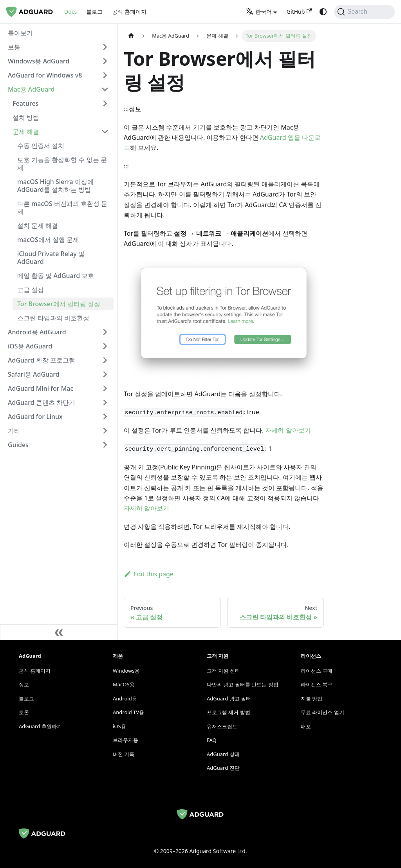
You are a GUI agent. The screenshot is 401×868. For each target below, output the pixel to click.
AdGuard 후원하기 (40, 726)
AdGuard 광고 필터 (229, 698)
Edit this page (149, 574)
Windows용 (126, 671)
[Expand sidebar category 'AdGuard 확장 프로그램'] (105, 360)
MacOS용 (124, 684)
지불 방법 (312, 698)
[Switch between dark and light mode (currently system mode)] (323, 12)
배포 (306, 726)
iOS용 (119, 726)
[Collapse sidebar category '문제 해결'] (105, 132)
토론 (24, 712)
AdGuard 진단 (223, 768)
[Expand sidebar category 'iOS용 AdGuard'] (105, 346)
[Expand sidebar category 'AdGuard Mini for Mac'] (105, 388)
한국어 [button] (259, 12)
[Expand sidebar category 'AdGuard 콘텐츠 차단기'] (105, 402)
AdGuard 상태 (223, 754)
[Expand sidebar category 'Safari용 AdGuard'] (105, 374)
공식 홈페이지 (129, 12)
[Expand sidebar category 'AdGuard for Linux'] (105, 417)
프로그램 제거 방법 (228, 712)
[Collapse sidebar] (59, 632)
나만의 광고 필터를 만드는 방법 (243, 684)
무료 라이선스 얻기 (322, 712)
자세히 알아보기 (288, 430)
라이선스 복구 (317, 684)
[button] (58, 47)
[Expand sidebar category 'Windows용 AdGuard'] (105, 61)
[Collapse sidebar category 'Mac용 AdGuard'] (105, 89)
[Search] (364, 12)
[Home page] (131, 36)
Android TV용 (128, 712)
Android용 (125, 698)
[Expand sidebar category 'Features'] (105, 103)
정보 (24, 684)
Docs (70, 12)
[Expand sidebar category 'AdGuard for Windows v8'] (105, 75)
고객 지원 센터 (223, 671)
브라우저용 (126, 740)
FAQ (212, 740)
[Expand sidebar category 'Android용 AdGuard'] (105, 332)
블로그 (94, 12)
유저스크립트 (222, 726)
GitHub (299, 12)
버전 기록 (124, 754)
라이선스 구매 (317, 671)
